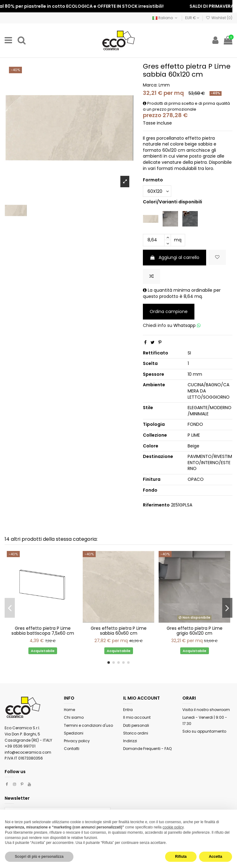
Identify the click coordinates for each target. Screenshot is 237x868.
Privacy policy (77, 741)
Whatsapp (187, 325)
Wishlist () (219, 18)
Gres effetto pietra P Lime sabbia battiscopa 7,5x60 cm (43, 631)
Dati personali (136, 725)
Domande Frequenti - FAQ (147, 749)
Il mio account (137, 717)
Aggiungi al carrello (175, 257)
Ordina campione (169, 311)
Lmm (164, 85)
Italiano (165, 18)
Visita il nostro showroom (206, 710)
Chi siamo (74, 717)
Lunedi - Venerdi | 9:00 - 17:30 (205, 720)
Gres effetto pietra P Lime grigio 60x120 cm (195, 631)
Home (69, 710)
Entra (128, 710)
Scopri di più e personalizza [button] (39, 857)
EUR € (192, 18)
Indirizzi (130, 741)
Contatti (72, 749)
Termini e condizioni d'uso (88, 725)
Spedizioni (74, 733)
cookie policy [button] (173, 827)
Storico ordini (136, 733)
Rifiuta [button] (181, 857)
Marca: (150, 85)
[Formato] (157, 191)
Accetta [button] (216, 857)
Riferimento (156, 505)
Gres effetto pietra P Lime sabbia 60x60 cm (119, 631)
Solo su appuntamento (204, 731)
